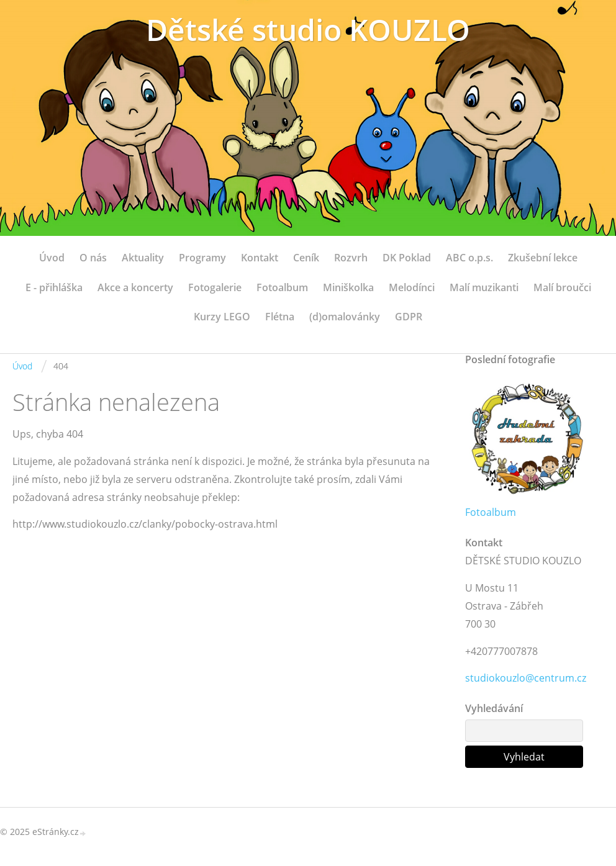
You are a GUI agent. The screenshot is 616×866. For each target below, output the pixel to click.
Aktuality (143, 258)
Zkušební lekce (543, 258)
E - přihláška (54, 287)
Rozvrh (351, 258)
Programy (202, 258)
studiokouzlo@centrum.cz (526, 678)
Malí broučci (562, 287)
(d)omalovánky (345, 317)
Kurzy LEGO (222, 317)
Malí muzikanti (484, 287)
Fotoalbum (282, 287)
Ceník (306, 258)
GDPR (409, 317)
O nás (93, 258)
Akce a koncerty (135, 287)
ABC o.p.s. (469, 258)
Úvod (52, 258)
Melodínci (412, 287)
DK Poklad (407, 258)
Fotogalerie (215, 287)
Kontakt (260, 258)
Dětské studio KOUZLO (308, 29)
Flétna (280, 317)
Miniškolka (348, 287)
